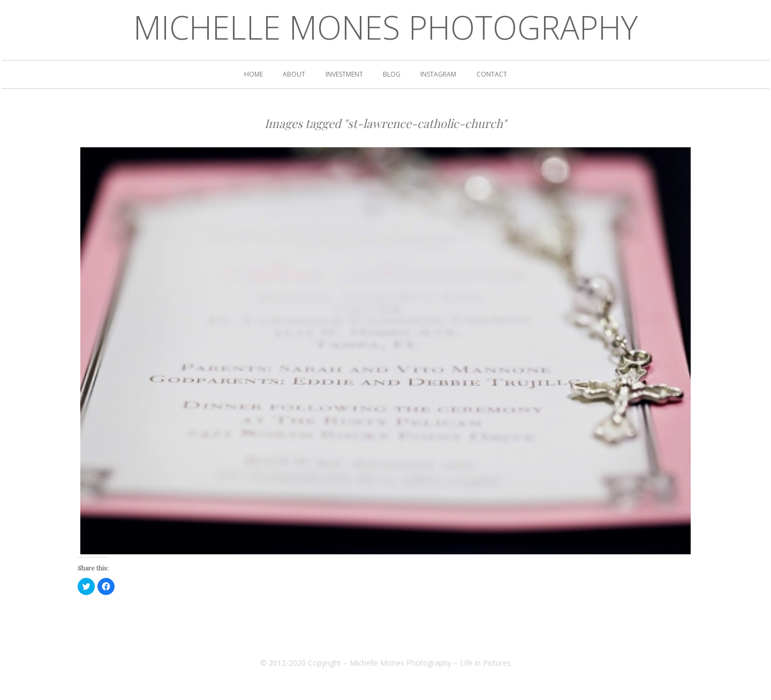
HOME (254, 74)
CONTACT (492, 74)
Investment (344, 74)
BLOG (392, 74)
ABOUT (294, 74)
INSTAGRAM (438, 74)
